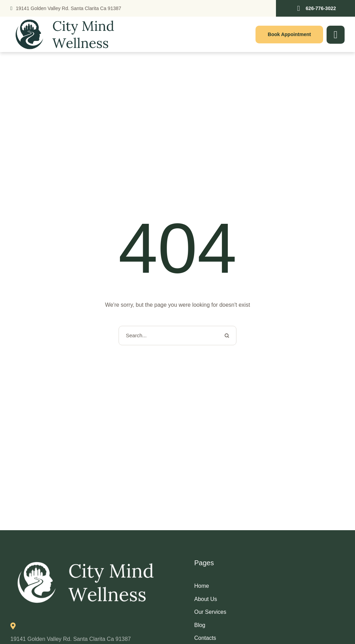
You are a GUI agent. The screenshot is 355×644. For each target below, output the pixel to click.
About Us (206, 599)
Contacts (205, 638)
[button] (315, 8)
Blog (200, 625)
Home (202, 586)
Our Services (210, 612)
